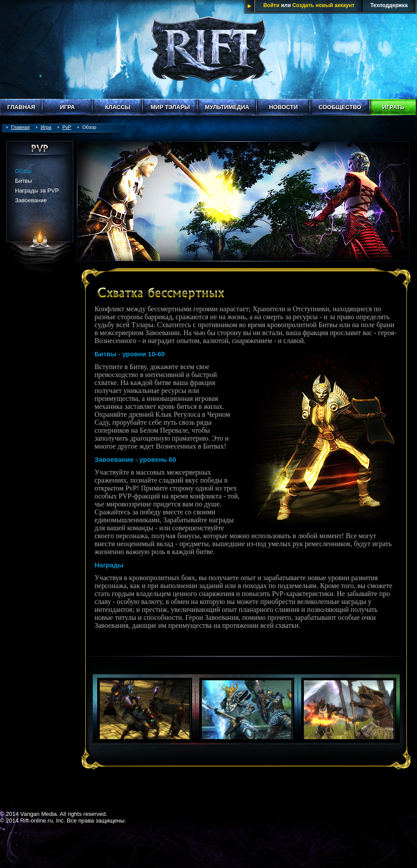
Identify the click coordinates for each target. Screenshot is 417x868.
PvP (67, 127)
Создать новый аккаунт (324, 5)
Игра (68, 107)
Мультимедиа (227, 107)
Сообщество (340, 107)
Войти (271, 5)
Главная (21, 107)
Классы (118, 107)
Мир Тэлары (170, 107)
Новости (283, 107)
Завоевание (31, 200)
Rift (208, 49)
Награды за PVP (37, 191)
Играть (393, 107)
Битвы (23, 181)
